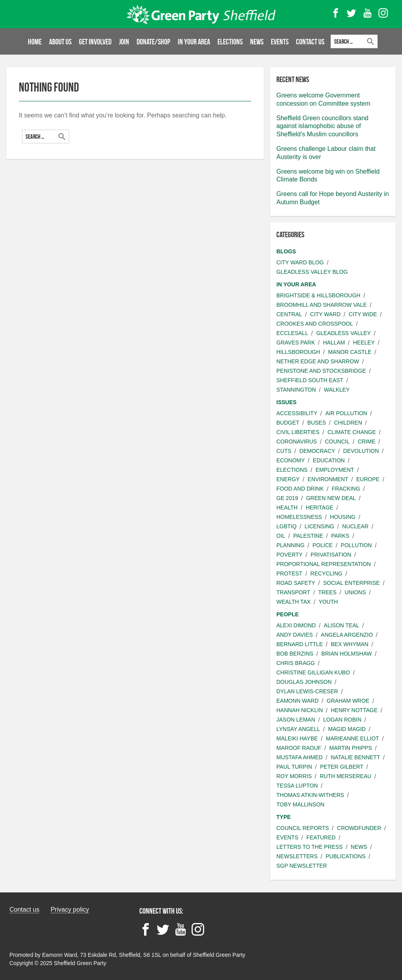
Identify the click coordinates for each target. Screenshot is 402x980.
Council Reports (303, 828)
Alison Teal (342, 625)
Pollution (356, 545)
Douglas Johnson (304, 682)
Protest (289, 573)
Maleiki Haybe (297, 738)
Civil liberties (298, 432)
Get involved (95, 42)
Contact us (24, 909)
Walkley (337, 390)
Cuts (284, 451)
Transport (293, 592)
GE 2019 (287, 498)
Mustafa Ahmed (300, 757)
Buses (317, 423)
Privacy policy (70, 909)
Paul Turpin (294, 767)
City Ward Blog (300, 262)
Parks (340, 536)
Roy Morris (294, 776)
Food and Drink (300, 489)
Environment (328, 479)
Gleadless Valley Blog (312, 272)
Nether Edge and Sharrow (318, 361)
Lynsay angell (298, 729)
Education (329, 460)
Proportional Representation (324, 564)
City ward (325, 314)
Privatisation (331, 555)
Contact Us (310, 42)
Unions (355, 592)
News (257, 42)
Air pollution (346, 413)
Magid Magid (347, 729)
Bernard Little (300, 644)
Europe (368, 479)
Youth (328, 602)
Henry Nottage (354, 710)
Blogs (286, 251)
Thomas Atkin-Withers (310, 795)
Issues (286, 402)
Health (287, 507)
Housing (343, 517)
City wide (363, 314)
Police (323, 545)
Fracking (346, 489)
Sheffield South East (310, 380)
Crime (366, 441)
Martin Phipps (351, 748)
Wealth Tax (293, 602)
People (288, 614)
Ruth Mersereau (345, 776)
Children (348, 423)
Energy (288, 479)
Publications (345, 856)
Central (289, 314)
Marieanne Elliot (352, 738)
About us (60, 42)
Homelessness (299, 517)
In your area (194, 42)
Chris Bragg (296, 663)
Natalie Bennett (355, 757)
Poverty (290, 555)
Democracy (317, 451)
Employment (335, 470)
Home (35, 42)
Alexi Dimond (296, 625)
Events (280, 42)
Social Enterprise (351, 583)
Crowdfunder (359, 828)
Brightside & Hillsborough (318, 295)
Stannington (296, 390)
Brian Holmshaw (347, 654)
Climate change (352, 432)
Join (124, 42)
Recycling (327, 573)
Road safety (296, 583)
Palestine (308, 536)
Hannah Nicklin (300, 710)
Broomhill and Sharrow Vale (322, 305)
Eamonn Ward (298, 701)
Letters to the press (310, 847)
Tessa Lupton (297, 786)
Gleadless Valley (343, 333)
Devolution (361, 451)
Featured (321, 837)
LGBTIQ (286, 526)
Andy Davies (295, 635)
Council (337, 441)
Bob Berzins (295, 654)
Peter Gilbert (342, 767)
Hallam (334, 343)
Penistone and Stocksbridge (321, 371)
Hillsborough (298, 352)
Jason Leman (296, 720)
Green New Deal (331, 498)
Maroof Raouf (299, 748)
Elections (230, 42)
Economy (291, 460)
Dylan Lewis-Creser (307, 691)
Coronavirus (297, 441)
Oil (281, 536)
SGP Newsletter (302, 866)
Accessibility (297, 413)
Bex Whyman (350, 644)
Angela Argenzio (347, 635)
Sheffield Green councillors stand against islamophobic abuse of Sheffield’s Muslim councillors (323, 126)
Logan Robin (342, 720)
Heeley (364, 343)
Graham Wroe (348, 701)
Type (284, 817)
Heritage (320, 507)
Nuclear (355, 526)
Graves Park (296, 343)
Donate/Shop (153, 42)
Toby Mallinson (300, 804)
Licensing (319, 526)
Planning (291, 545)
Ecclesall (292, 333)
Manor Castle (350, 352)
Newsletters (297, 856)
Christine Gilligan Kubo (313, 672)
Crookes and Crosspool (315, 324)
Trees (328, 592)
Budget (288, 423)
